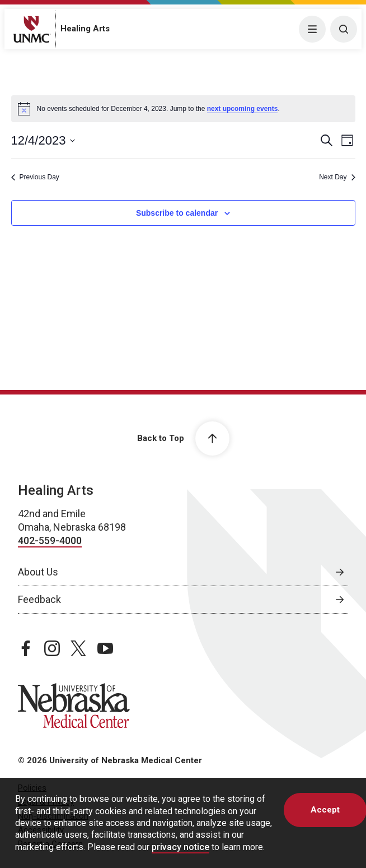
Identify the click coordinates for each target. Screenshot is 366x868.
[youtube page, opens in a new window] (105, 648)
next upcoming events (243, 109)
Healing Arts (85, 29)
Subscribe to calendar (177, 213)
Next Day (337, 177)
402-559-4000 (50, 540)
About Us (38, 572)
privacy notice (180, 847)
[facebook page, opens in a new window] (26, 648)
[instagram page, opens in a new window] (52, 648)
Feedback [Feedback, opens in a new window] (39, 599)
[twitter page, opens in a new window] (78, 648)
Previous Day (35, 177)
